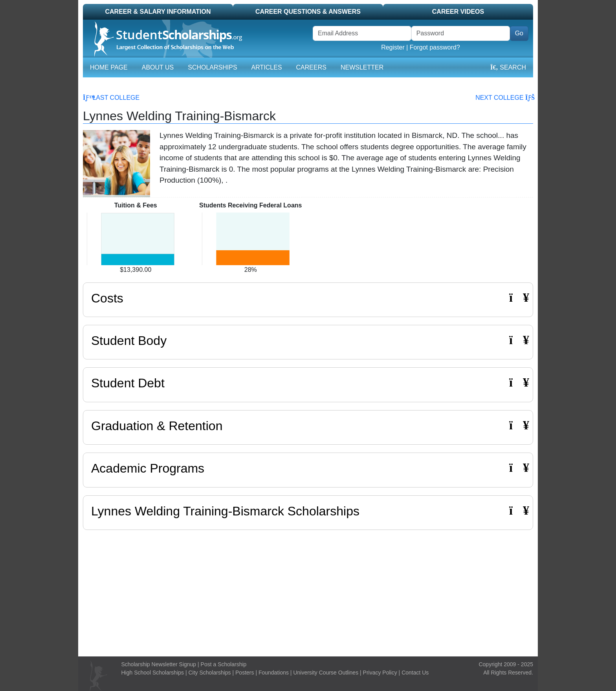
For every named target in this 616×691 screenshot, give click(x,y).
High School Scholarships (153, 673)
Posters (245, 673)
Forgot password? (435, 47)
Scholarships (212, 67)
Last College (111, 98)
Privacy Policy (380, 673)
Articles (267, 67)
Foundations (274, 673)
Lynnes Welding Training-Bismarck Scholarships (225, 511)
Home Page (109, 67)
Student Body (308, 340)
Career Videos (458, 12)
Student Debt (308, 383)
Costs (308, 298)
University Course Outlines (326, 673)
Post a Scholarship (224, 664)
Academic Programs (308, 468)
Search (508, 67)
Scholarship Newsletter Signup (159, 664)
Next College (504, 98)
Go (519, 33)
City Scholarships (209, 673)
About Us (158, 67)
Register (393, 47)
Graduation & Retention (308, 426)
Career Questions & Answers (308, 12)
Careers (311, 67)
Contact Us (415, 673)
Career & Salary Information (158, 12)
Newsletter (362, 67)
